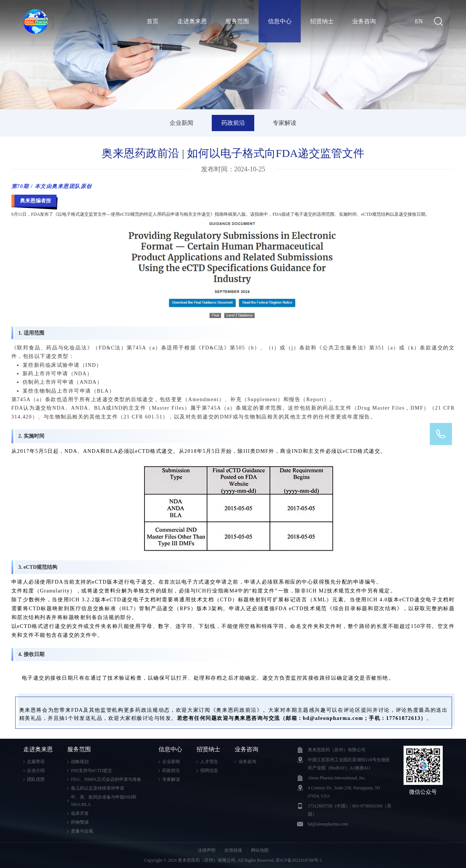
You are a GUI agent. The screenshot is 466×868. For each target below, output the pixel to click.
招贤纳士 (322, 21)
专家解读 (285, 123)
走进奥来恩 (192, 21)
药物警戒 (80, 822)
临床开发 (80, 813)
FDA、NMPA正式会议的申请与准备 (106, 779)
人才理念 (209, 762)
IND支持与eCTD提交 (91, 770)
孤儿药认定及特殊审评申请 (98, 788)
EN (419, 21)
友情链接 (234, 850)
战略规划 (80, 762)
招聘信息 (209, 770)
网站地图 (260, 850)
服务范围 (237, 21)
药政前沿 (233, 123)
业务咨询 (364, 21)
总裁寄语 (36, 762)
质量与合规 (82, 831)
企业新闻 (181, 123)
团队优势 (36, 779)
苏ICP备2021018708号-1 (299, 860)
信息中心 (280, 21)
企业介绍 (36, 770)
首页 (153, 21)
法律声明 (207, 850)
